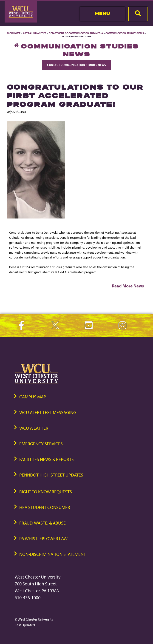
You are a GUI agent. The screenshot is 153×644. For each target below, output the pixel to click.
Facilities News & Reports (47, 459)
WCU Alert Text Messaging (48, 412)
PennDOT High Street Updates (51, 475)
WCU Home (14, 33)
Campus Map (33, 397)
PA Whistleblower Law (43, 538)
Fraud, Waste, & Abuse (42, 523)
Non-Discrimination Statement (53, 554)
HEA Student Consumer (45, 507)
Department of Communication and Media (76, 33)
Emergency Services (41, 444)
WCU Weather (34, 428)
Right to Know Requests (46, 492)
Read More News (128, 286)
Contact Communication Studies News (76, 65)
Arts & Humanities (35, 33)
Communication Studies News (125, 33)
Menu (103, 14)
